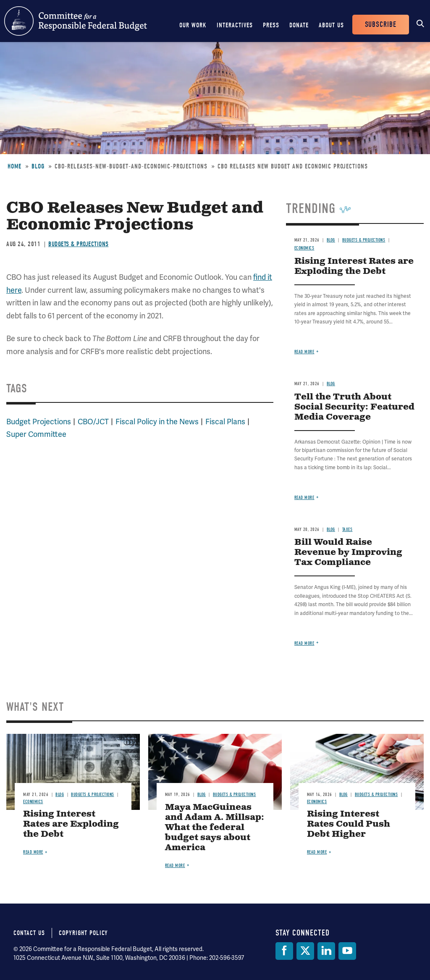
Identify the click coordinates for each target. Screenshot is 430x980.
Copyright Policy (83, 933)
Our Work (193, 25)
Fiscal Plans (225, 422)
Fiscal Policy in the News (157, 422)
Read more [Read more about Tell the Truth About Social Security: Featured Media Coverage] (304, 498)
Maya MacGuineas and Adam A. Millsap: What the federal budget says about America (215, 828)
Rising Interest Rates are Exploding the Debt (354, 267)
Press (271, 25)
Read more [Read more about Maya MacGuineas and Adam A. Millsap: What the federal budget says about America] (175, 866)
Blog (38, 166)
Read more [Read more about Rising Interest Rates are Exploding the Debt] (304, 352)
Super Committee (36, 434)
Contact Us (29, 933)
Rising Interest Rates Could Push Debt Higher (349, 824)
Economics (304, 248)
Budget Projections (39, 422)
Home (14, 166)
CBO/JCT (93, 422)
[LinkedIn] (326, 951)
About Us (331, 25)
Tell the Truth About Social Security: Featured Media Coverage (354, 407)
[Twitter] (305, 951)
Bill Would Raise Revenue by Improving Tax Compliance (348, 553)
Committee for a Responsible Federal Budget (76, 21)
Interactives (235, 25)
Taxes (347, 529)
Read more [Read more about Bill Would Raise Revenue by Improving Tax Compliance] (304, 643)
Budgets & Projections (79, 244)
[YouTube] (347, 951)
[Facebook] (284, 951)
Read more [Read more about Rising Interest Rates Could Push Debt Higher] (317, 852)
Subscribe (381, 25)
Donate (299, 25)
